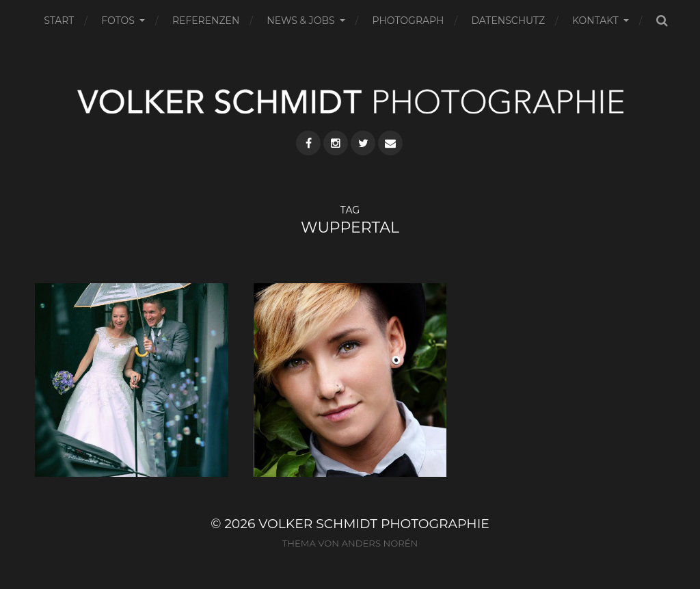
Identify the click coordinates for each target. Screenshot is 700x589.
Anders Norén (379, 543)
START (59, 21)
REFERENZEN (206, 21)
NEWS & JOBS (300, 21)
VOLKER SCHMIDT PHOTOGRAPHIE (374, 524)
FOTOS (118, 21)
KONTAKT (595, 21)
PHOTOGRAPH (408, 21)
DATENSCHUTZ (508, 21)
